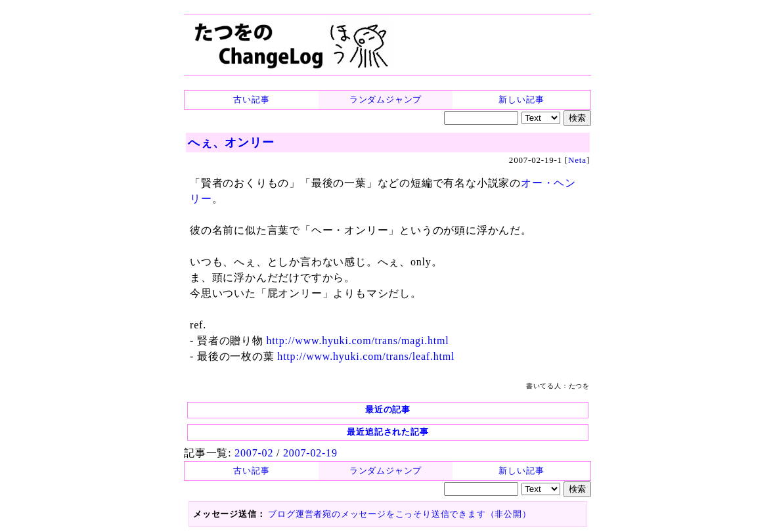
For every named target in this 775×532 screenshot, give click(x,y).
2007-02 (254, 453)
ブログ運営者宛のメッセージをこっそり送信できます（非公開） (399, 514)
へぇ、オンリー (231, 143)
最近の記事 (388, 410)
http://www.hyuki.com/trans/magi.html (358, 341)
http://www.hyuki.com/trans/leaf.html (366, 356)
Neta (577, 160)
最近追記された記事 (387, 432)
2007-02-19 (310, 453)
